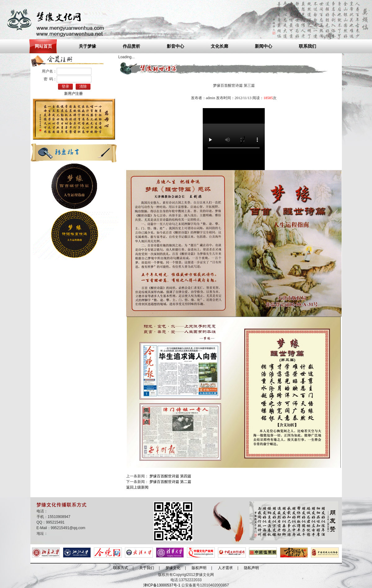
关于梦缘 (87, 46)
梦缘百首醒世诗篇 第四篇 (170, 476)
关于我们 (147, 568)
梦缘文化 (173, 568)
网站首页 (43, 46)
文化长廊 (219, 46)
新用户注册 (73, 94)
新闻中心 (263, 46)
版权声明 (199, 568)
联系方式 (121, 568)
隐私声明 (251, 568)
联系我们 (308, 46)
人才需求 (225, 568)
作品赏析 (131, 46)
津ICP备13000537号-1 (162, 585)
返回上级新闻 (137, 487)
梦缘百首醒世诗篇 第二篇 (170, 482)
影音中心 (175, 46)
